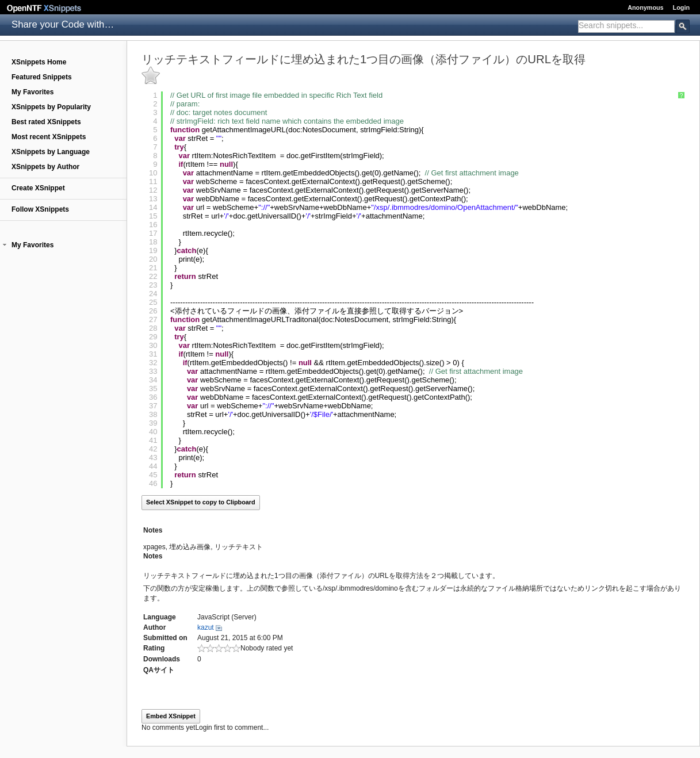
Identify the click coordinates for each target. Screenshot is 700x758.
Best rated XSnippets (46, 122)
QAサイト (159, 670)
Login (681, 7)
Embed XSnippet (171, 716)
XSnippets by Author (45, 167)
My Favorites (32, 92)
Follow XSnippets (40, 209)
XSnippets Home (39, 62)
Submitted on (165, 638)
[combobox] (626, 26)
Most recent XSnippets (49, 137)
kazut (206, 627)
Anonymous (645, 7)
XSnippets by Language (51, 152)
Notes (153, 530)
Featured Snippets (42, 77)
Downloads (162, 659)
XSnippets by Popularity (51, 107)
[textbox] (626, 25)
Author (154, 627)
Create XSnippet (38, 188)
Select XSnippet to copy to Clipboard (201, 502)
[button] (5, 245)
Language (160, 617)
